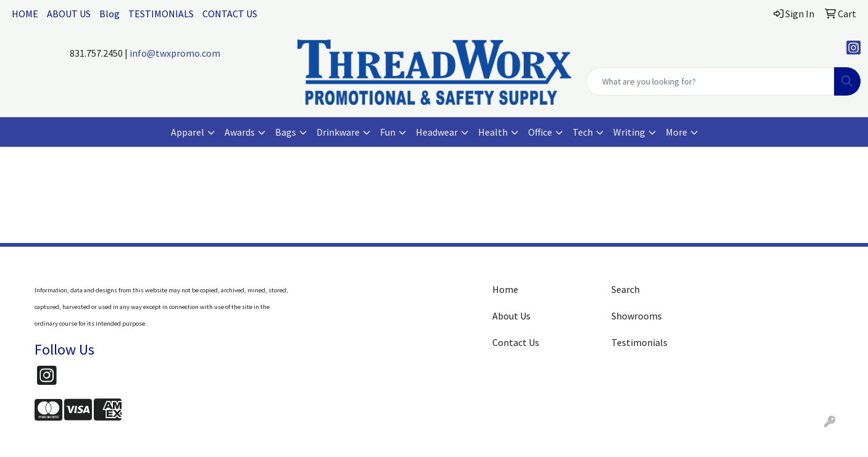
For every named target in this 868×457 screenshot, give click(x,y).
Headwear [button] (437, 132)
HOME (25, 14)
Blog (110, 14)
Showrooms (637, 316)
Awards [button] (240, 132)
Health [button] (493, 132)
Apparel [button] (188, 132)
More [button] (676, 132)
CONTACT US (230, 14)
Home (505, 289)
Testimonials (639, 342)
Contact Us (516, 342)
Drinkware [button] (338, 132)
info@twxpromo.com (175, 53)
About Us (511, 316)
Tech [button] (583, 132)
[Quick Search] (710, 81)
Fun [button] (388, 132)
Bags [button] (286, 132)
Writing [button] (629, 132)
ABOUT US (69, 14)
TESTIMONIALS (161, 14)
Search (626, 289)
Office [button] (540, 132)
